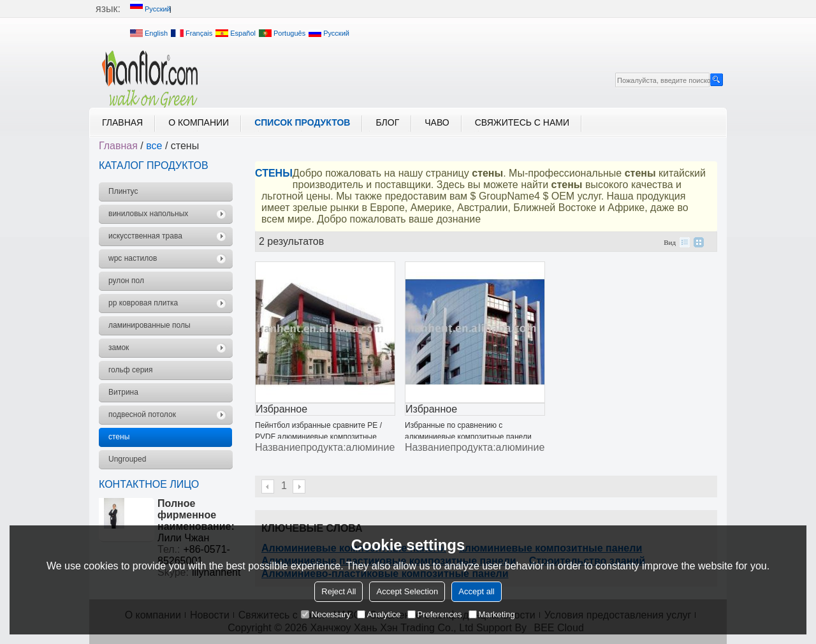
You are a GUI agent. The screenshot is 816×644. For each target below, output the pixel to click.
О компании (199, 122)
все (154, 146)
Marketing (492, 614)
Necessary (325, 614)
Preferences (435, 614)
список (685, 242)
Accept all (476, 591)
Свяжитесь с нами (522, 122)
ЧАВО (437, 122)
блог (387, 122)
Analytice (379, 614)
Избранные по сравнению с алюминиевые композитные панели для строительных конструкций (468, 437)
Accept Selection (407, 591)
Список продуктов (302, 122)
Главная (122, 122)
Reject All (339, 591)
